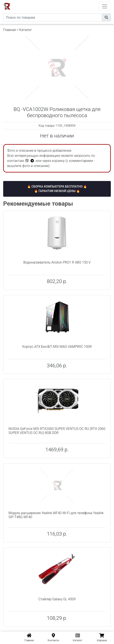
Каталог (26, 30)
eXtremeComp (63, 2)
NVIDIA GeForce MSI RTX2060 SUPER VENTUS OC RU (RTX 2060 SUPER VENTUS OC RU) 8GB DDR (57, 431)
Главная (10, 30)
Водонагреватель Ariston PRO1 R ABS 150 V (57, 262)
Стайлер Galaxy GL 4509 (57, 599)
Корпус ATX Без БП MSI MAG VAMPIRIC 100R (57, 347)
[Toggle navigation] (105, 6)
